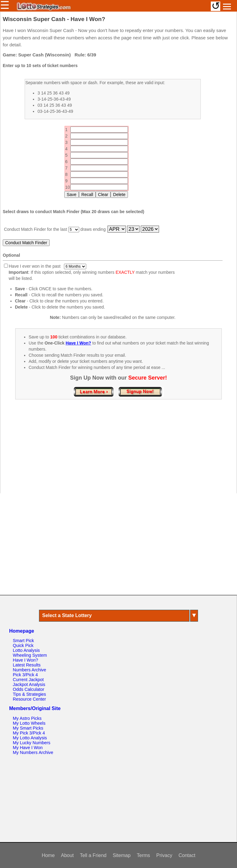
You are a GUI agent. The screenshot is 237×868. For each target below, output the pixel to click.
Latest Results (27, 665)
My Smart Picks (28, 728)
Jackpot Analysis (29, 684)
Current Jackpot (28, 680)
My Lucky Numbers (32, 743)
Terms (143, 855)
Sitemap (122, 855)
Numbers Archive (30, 670)
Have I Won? (25, 660)
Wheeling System (30, 655)
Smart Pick (23, 641)
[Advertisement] (118, 453)
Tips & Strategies (29, 694)
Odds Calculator (28, 689)
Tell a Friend (93, 855)
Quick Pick (23, 645)
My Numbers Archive (33, 752)
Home (48, 855)
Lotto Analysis (26, 650)
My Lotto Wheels (29, 723)
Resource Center (29, 699)
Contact (187, 855)
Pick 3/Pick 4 (25, 675)
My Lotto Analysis (30, 738)
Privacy (164, 855)
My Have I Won (28, 748)
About (67, 855)
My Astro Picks (27, 718)
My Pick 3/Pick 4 (29, 733)
